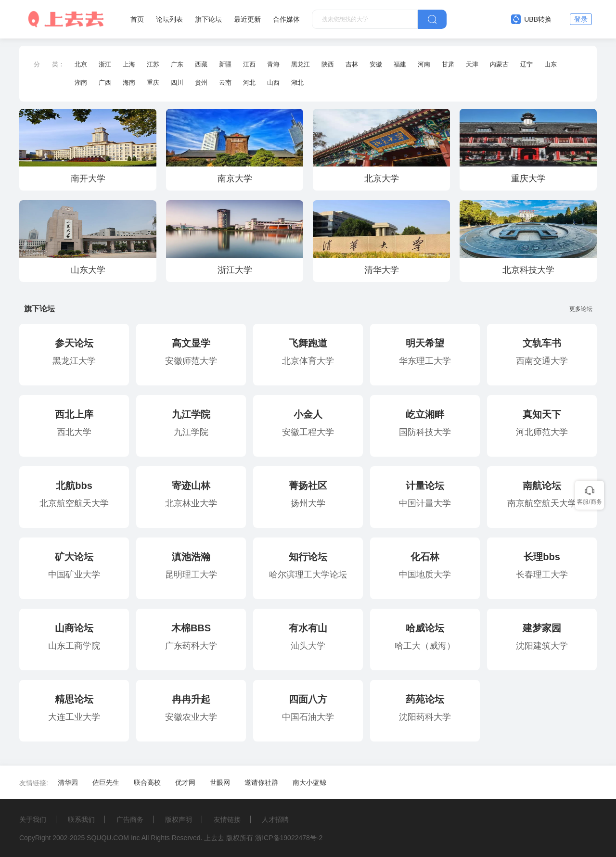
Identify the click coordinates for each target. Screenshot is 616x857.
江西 (249, 64)
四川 (177, 83)
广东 (177, 64)
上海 (129, 64)
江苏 (153, 64)
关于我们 (33, 819)
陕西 (328, 64)
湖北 (297, 83)
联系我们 (81, 819)
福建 (400, 64)
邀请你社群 (261, 782)
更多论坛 (583, 309)
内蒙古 (499, 64)
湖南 (81, 83)
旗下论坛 (208, 19)
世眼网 (220, 782)
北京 (81, 64)
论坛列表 (169, 19)
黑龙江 (301, 64)
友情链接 (227, 819)
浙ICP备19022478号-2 (289, 838)
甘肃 (448, 64)
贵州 (201, 83)
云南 (225, 83)
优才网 (185, 782)
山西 (273, 83)
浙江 (105, 64)
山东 (551, 64)
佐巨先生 (106, 782)
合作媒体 (286, 19)
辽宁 (526, 64)
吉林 (352, 64)
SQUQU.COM (108, 838)
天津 (472, 64)
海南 (129, 83)
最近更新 (247, 19)
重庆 (153, 83)
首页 (137, 19)
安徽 (376, 64)
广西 (105, 83)
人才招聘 (275, 819)
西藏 (201, 64)
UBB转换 (531, 19)
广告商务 (130, 819)
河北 (249, 83)
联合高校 (147, 782)
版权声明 (179, 819)
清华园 (68, 782)
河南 (424, 64)
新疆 (225, 64)
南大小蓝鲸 (309, 782)
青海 (273, 64)
